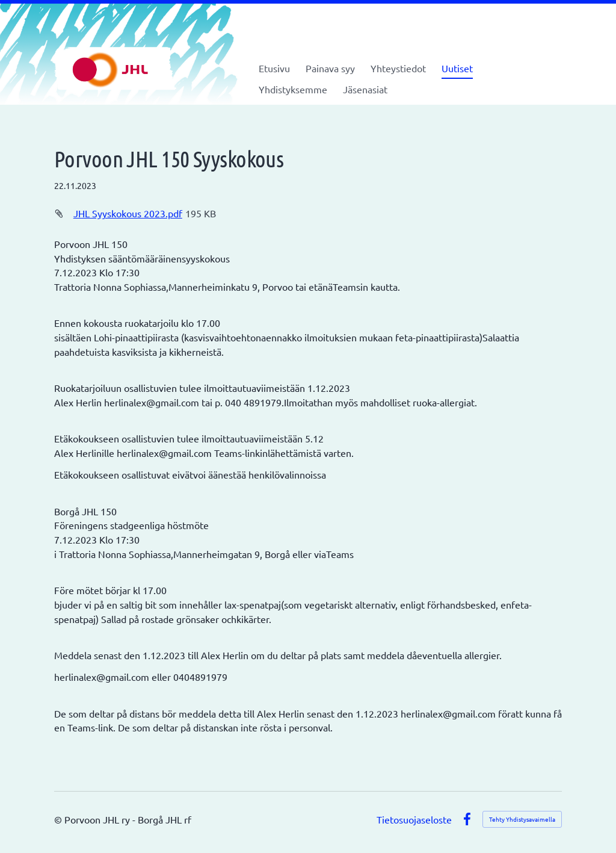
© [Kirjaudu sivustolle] (59, 819)
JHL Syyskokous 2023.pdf (128, 213)
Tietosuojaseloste (414, 819)
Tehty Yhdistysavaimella (522, 819)
